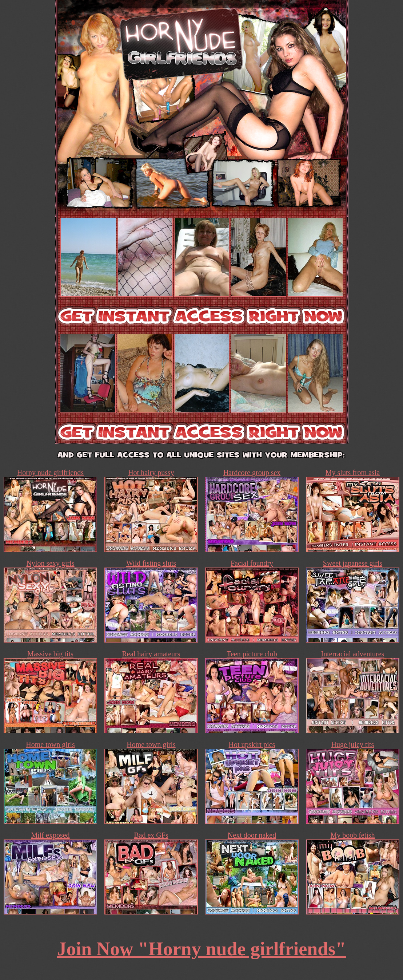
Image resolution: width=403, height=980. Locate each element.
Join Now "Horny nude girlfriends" (201, 949)
